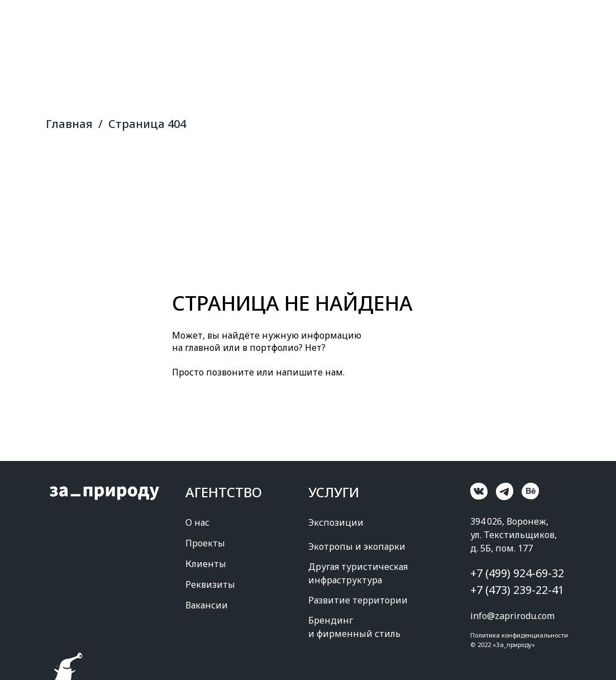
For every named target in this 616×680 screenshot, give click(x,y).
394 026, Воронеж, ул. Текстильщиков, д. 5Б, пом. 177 (514, 535)
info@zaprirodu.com (512, 616)
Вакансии (207, 605)
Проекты (205, 543)
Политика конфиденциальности (519, 635)
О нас (197, 522)
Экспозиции (336, 522)
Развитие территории (358, 600)
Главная (69, 124)
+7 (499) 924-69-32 (517, 573)
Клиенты (206, 564)
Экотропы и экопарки (357, 546)
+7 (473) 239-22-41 (517, 590)
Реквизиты (210, 584)
